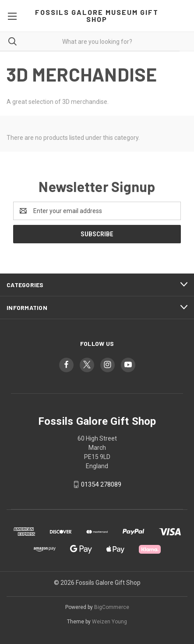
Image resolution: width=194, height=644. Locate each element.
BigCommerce (112, 607)
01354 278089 (101, 484)
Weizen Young (109, 622)
